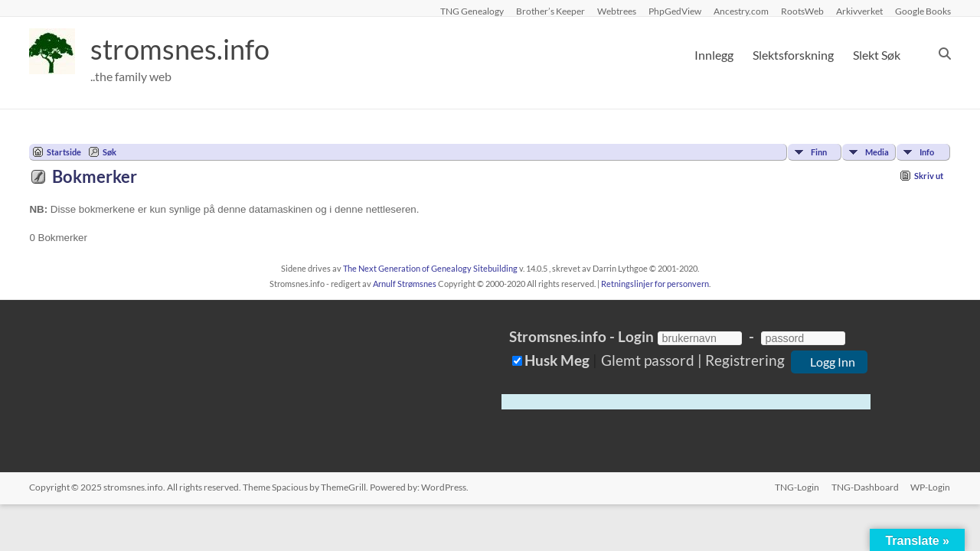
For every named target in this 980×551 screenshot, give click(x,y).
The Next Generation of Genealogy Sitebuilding (430, 268)
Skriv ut (929, 176)
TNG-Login (797, 487)
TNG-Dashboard (865, 487)
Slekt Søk (877, 55)
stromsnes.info (180, 50)
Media (877, 152)
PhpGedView (675, 11)
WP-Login (931, 487)
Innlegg (714, 55)
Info (927, 152)
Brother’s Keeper (550, 11)
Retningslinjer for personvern (655, 284)
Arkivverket (859, 11)
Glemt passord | (652, 360)
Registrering (745, 360)
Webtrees (617, 11)
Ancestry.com (741, 11)
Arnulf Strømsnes (405, 284)
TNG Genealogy (472, 11)
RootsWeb (802, 11)
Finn (819, 152)
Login (636, 336)
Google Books (923, 11)
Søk (109, 152)
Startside (64, 152)
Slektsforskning (793, 55)
